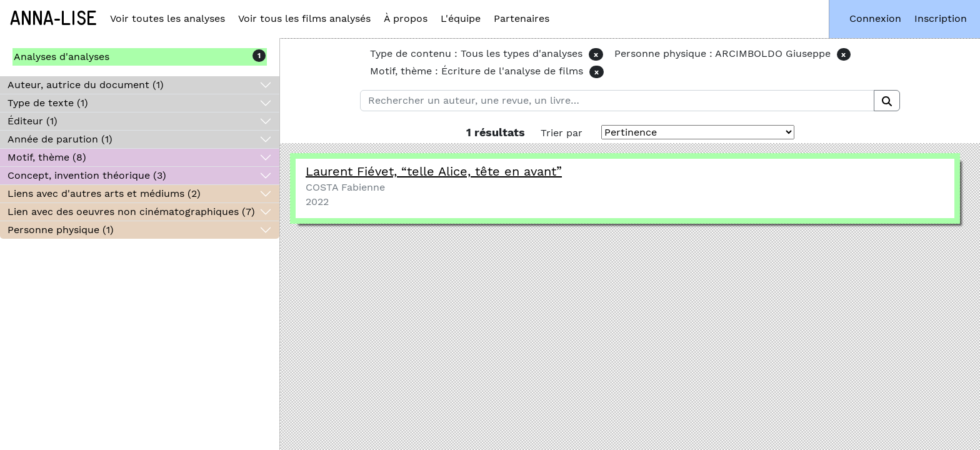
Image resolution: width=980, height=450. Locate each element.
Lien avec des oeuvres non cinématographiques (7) (131, 212)
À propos (406, 18)
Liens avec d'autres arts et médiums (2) (104, 193)
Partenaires (522, 18)
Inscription (941, 18)
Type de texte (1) (48, 103)
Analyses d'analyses (62, 57)
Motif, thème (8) (47, 157)
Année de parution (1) (60, 139)
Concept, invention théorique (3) (87, 175)
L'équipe (461, 18)
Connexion (875, 18)
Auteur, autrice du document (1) (86, 85)
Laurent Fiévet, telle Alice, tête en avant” (434, 171)
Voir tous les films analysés (304, 18)
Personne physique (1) (61, 230)
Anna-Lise (53, 19)
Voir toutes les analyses (167, 18)
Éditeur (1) (32, 121)
